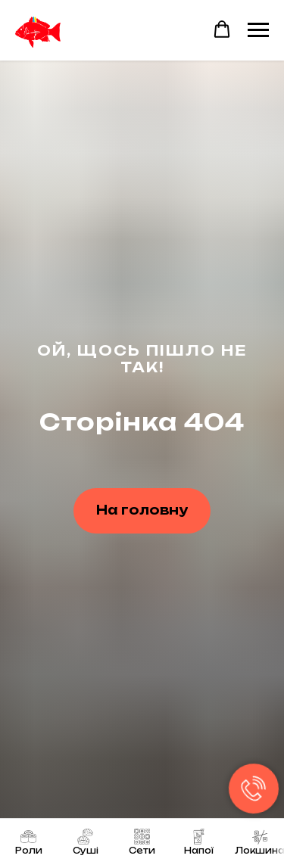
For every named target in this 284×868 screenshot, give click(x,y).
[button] (222, 30)
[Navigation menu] (258, 30)
